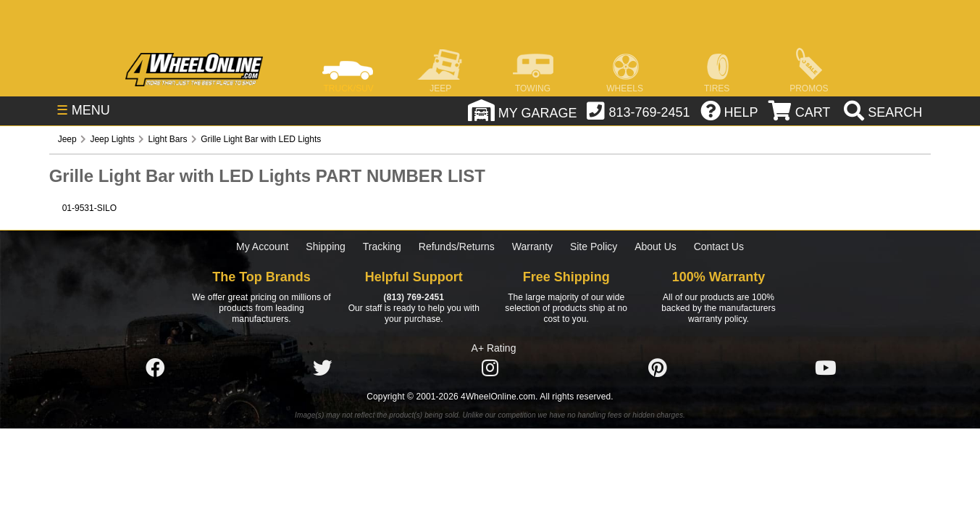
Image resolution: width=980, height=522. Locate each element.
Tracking (382, 246)
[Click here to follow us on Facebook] (155, 368)
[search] (881, 112)
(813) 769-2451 (414, 297)
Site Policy (594, 246)
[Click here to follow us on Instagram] (490, 368)
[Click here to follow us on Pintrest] (658, 368)
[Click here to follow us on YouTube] (826, 368)
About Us (656, 246)
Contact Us (719, 246)
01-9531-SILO (89, 208)
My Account (262, 246)
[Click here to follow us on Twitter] (322, 368)
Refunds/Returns (457, 246)
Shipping (326, 246)
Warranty (532, 246)
